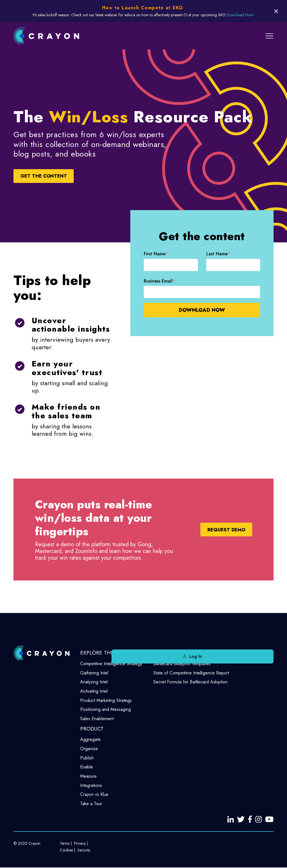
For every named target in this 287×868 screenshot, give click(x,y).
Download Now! (240, 15)
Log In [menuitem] (259, 656)
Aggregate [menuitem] (90, 739)
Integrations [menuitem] (91, 785)
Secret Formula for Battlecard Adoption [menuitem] (190, 682)
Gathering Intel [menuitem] (94, 673)
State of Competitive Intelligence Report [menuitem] (191, 673)
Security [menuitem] (84, 850)
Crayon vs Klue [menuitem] (94, 794)
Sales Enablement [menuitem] (97, 719)
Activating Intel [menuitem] (94, 691)
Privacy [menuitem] (80, 844)
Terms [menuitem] (65, 844)
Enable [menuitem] (87, 767)
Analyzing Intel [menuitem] (94, 682)
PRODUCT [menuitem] (92, 729)
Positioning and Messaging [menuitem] (106, 709)
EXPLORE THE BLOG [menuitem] (105, 653)
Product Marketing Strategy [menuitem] (106, 700)
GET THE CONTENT (54, 176)
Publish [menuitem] (87, 758)
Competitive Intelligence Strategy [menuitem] (111, 664)
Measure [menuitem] (88, 776)
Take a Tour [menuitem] (91, 804)
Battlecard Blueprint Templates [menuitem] (182, 664)
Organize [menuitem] (89, 749)
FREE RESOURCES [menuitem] (175, 653)
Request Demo (217, 530)
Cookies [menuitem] (66, 850)
